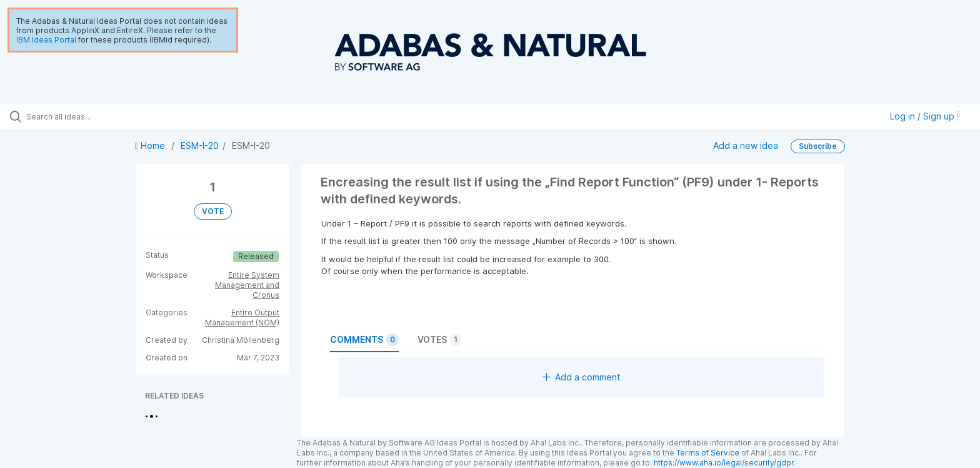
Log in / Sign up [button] (925, 116)
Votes (439, 340)
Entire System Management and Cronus (247, 285)
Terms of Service (708, 453)
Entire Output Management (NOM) (242, 318)
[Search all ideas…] (114, 116)
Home (151, 145)
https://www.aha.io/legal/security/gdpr (724, 463)
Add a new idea (746, 145)
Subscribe (818, 146)
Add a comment (582, 377)
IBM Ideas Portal (46, 40)
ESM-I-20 (200, 145)
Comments (364, 340)
